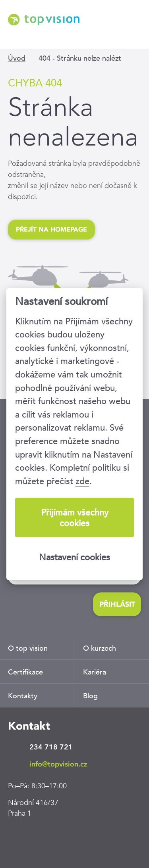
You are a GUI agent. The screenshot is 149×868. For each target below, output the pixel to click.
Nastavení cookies (74, 557)
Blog (90, 696)
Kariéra (95, 672)
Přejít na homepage (51, 229)
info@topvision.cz (58, 764)
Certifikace (25, 672)
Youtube (89, 838)
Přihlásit (117, 604)
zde (82, 481)
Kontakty (23, 696)
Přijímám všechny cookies (75, 517)
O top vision (28, 648)
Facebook (42, 838)
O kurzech (100, 648)
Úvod (17, 58)
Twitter (66, 838)
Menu (135, 31)
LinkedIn (18, 838)
